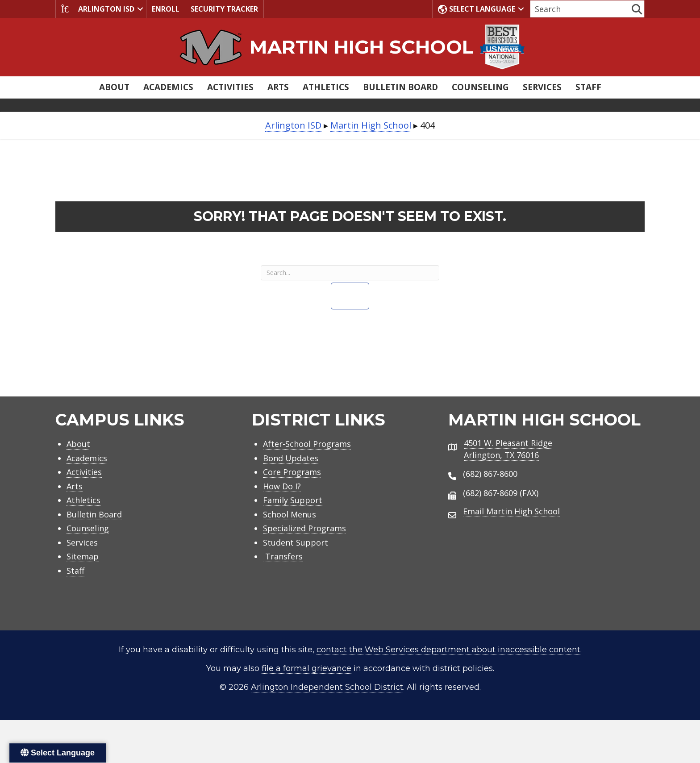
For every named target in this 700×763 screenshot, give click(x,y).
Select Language (477, 9)
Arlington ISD (98, 9)
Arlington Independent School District (327, 687)
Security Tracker (224, 9)
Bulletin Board (400, 87)
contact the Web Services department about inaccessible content (448, 650)
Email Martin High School (511, 511)
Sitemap (83, 556)
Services (542, 87)
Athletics (326, 87)
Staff (588, 87)
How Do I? (282, 486)
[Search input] (580, 9)
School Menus (290, 514)
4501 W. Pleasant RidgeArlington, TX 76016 (508, 449)
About (114, 87)
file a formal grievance (306, 668)
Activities (230, 87)
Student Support (296, 542)
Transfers (283, 556)
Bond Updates (291, 458)
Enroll (166, 9)
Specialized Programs (304, 528)
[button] (140, 9)
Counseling (480, 87)
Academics (168, 87)
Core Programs (292, 472)
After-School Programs (307, 444)
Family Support (293, 500)
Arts (278, 87)
